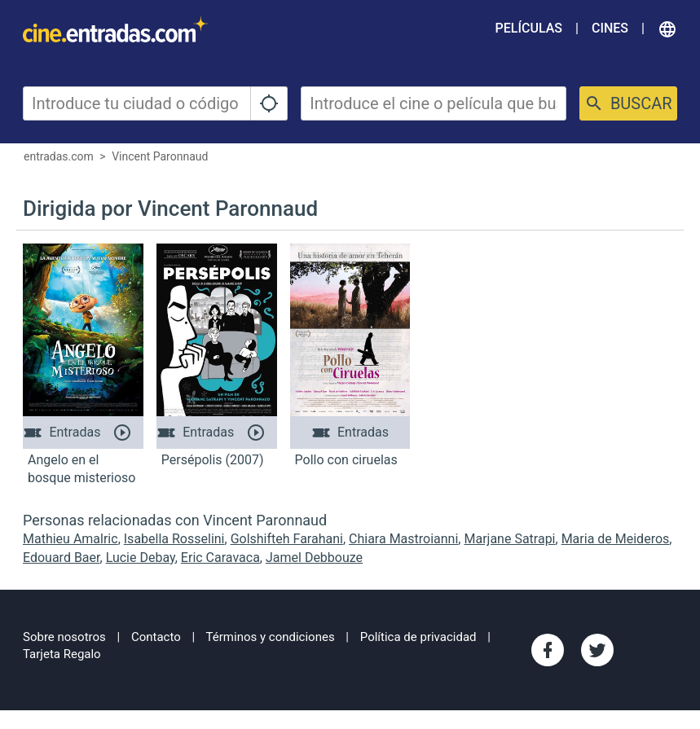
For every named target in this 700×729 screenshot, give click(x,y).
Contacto (156, 637)
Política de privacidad (418, 637)
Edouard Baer (62, 558)
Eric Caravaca (220, 558)
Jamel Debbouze (314, 558)
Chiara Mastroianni (403, 539)
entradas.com (59, 156)
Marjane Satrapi (509, 539)
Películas (529, 28)
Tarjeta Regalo (62, 654)
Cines (610, 28)
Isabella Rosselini (174, 539)
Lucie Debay (141, 558)
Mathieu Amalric (70, 539)
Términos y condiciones (271, 637)
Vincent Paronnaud (160, 156)
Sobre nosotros (64, 637)
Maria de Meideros (616, 539)
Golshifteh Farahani (287, 539)
